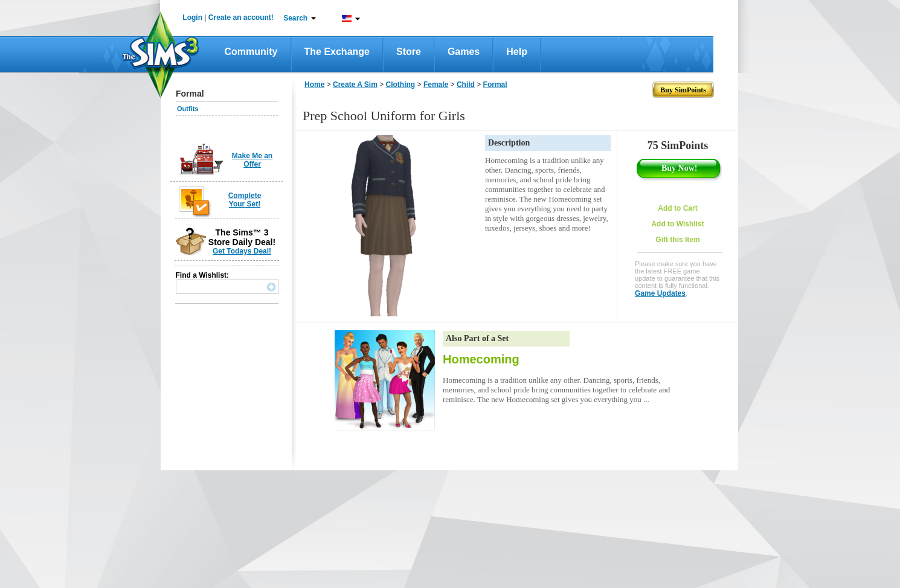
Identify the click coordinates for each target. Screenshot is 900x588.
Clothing (401, 85)
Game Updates (660, 293)
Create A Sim (355, 85)
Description (509, 143)
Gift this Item (677, 240)
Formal (495, 85)
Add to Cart (677, 208)
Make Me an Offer (252, 160)
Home (314, 85)
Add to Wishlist (677, 224)
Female (436, 85)
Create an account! (241, 18)
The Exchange (337, 52)
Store (409, 52)
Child (466, 85)
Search (295, 18)
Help (517, 52)
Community (251, 52)
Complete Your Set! (245, 200)
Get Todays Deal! (242, 251)
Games (464, 52)
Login (192, 18)
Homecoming (481, 359)
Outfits (188, 109)
